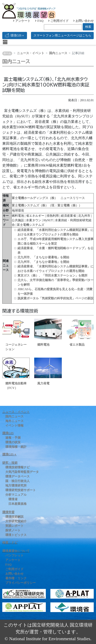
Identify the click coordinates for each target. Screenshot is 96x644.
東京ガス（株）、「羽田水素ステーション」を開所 (52, 275)
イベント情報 (14, 426)
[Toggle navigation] (5, 42)
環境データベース (17, 476)
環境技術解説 (14, 517)
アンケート (22, 21)
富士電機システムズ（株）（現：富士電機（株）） (47, 205)
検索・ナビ (10, 542)
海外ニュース (14, 421)
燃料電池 (43, 345)
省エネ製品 (77, 345)
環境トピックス (16, 535)
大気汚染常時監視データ (22, 472)
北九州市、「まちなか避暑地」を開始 (43, 257)
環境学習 (8, 512)
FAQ (39, 21)
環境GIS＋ (15, 36)
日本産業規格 (17, 504)
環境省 (13, 499)
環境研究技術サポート (21, 490)
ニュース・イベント (31, 53)
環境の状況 (13, 442)
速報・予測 (13, 438)
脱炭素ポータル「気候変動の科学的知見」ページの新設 (56, 298)
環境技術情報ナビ (17, 467)
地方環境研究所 (16, 486)
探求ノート (13, 530)
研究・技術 (10, 463)
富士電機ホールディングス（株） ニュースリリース (48, 198)
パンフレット (14, 555)
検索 (88, 27)
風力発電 (43, 383)
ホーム (7, 53)
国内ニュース (58, 53)
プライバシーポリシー (21, 583)
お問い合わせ (83, 21)
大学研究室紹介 (16, 521)
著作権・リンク (16, 578)
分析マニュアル (16, 495)
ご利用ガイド (58, 21)
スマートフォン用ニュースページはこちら (62, 35)
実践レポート (14, 526)
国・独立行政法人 (17, 481)
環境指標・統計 (16, 447)
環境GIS (8, 433)
